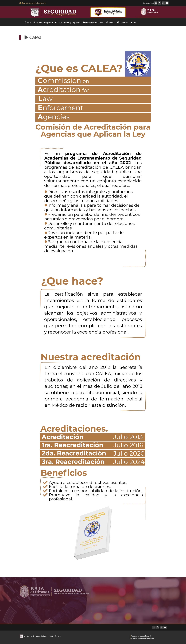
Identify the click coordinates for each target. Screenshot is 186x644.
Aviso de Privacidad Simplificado (142, 639)
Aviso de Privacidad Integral (140, 636)
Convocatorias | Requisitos (68, 22)
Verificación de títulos (93, 22)
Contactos (123, 22)
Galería (110, 22)
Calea (134, 22)
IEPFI (28, 22)
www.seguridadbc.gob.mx (33, 3)
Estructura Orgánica (43, 22)
